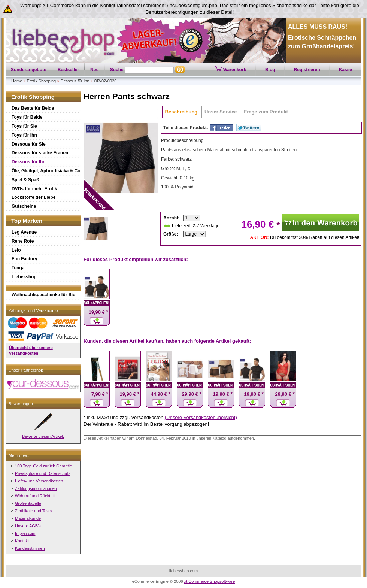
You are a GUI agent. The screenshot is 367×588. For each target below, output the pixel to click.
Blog (270, 70)
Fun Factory (25, 259)
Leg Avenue (24, 232)
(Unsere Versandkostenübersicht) (201, 417)
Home (17, 81)
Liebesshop (24, 277)
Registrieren (307, 70)
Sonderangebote (29, 70)
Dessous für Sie (29, 144)
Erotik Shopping (42, 81)
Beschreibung (181, 112)
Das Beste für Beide (33, 108)
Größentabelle (28, 503)
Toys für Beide (27, 117)
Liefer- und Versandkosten (39, 481)
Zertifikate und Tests (33, 511)
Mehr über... (20, 455)
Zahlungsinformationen (36, 488)
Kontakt (22, 541)
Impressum (25, 533)
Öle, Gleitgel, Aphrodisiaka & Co (46, 171)
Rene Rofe (23, 241)
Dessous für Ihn (75, 81)
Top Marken (27, 221)
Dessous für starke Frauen (40, 153)
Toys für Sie (24, 126)
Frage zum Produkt (266, 112)
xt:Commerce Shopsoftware (210, 581)
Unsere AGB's (28, 526)
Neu (95, 70)
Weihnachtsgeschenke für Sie (43, 295)
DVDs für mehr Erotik (34, 189)
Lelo (16, 250)
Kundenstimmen (30, 548)
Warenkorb (231, 70)
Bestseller (68, 70)
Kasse (345, 70)
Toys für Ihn (24, 135)
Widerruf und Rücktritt (35, 496)
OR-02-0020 (105, 81)
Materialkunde (28, 518)
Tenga (18, 268)
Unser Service (221, 112)
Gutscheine (24, 206)
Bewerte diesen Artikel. (43, 436)
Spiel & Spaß (25, 180)
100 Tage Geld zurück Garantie (43, 466)
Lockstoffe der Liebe (34, 197)
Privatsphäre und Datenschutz (43, 473)
